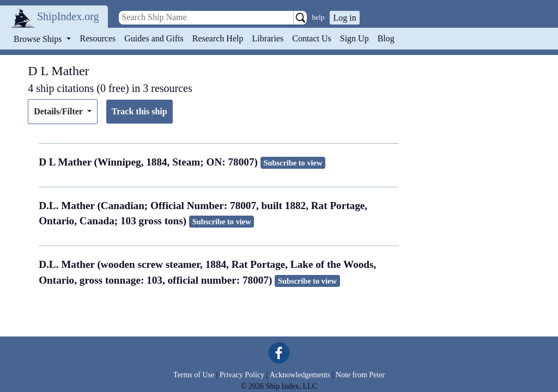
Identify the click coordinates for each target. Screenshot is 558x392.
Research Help (218, 38)
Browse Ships (39, 39)
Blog (386, 38)
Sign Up (354, 38)
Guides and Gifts (154, 38)
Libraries (268, 38)
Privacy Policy (242, 375)
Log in (344, 18)
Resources (98, 38)
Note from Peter (360, 375)
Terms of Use (194, 375)
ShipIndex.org (68, 16)
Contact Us (312, 38)
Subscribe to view (293, 163)
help (319, 17)
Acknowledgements (300, 375)
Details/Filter (59, 111)
